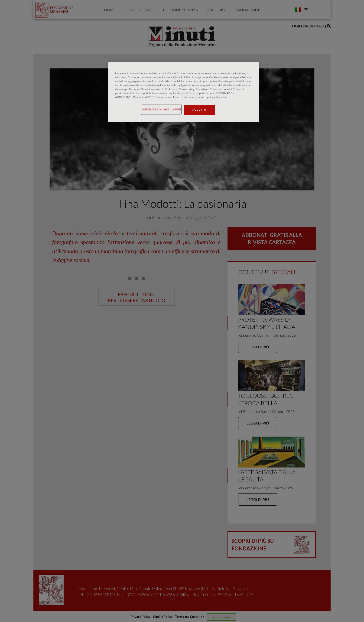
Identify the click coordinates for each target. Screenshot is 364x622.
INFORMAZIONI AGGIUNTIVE (161, 109)
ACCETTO (199, 110)
